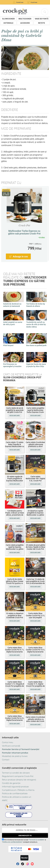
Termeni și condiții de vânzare (16, 773)
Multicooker (25, 19)
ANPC (5, 800)
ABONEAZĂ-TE (25, 835)
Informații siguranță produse (15, 787)
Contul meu (8, 742)
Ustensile (8, 23)
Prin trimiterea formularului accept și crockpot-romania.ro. (24, 841)
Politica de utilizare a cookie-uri (17, 797)
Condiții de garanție (11, 783)
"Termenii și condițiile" (37, 840)
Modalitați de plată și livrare (15, 756)
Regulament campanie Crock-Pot (18, 776)
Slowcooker (8, 19)
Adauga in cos (20, 257)
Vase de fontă (42, 19)
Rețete (42, 23)
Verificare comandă (11, 746)
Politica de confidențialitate (15, 794)
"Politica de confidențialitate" (12, 842)
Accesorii (25, 23)
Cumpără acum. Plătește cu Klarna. (18, 790)
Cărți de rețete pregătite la (23, 377)
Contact (6, 760)
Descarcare (15, 416)
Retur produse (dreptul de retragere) (19, 780)
